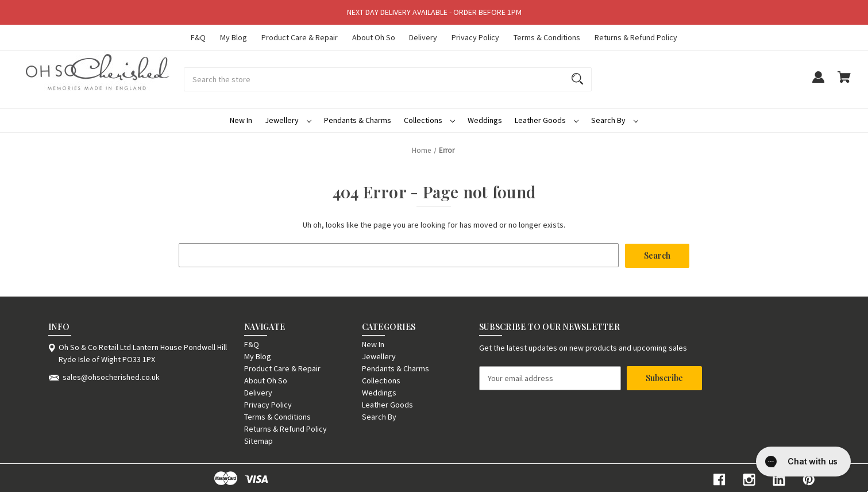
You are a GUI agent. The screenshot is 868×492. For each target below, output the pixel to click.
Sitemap (259, 440)
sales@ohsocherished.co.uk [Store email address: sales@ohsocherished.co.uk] (111, 376)
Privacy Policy (475, 37)
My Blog (234, 37)
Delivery (423, 37)
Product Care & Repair (300, 37)
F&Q (198, 37)
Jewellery (288, 120)
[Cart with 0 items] (844, 82)
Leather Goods (547, 120)
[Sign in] (818, 82)
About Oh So (374, 37)
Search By (615, 120)
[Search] (577, 79)
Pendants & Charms (358, 120)
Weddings (485, 120)
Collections (429, 120)
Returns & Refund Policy (636, 37)
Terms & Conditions (547, 37)
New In (241, 120)
